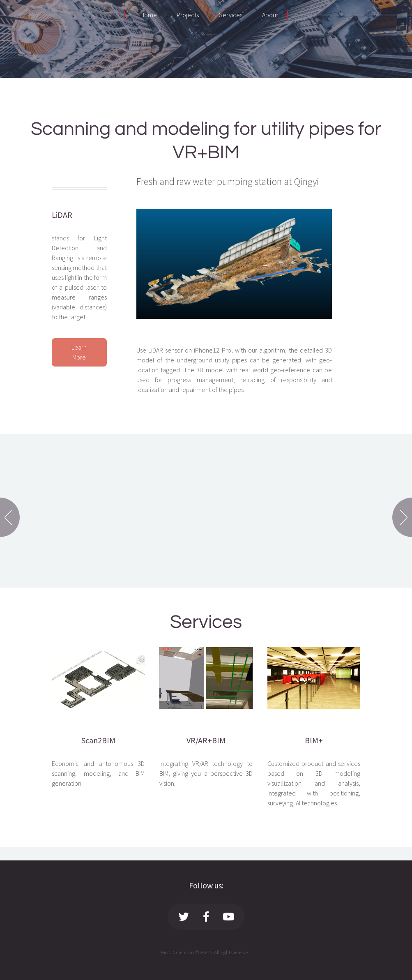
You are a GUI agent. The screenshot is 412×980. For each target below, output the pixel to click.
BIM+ (314, 740)
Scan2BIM (98, 740)
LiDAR (62, 215)
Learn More (79, 352)
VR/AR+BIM (206, 740)
